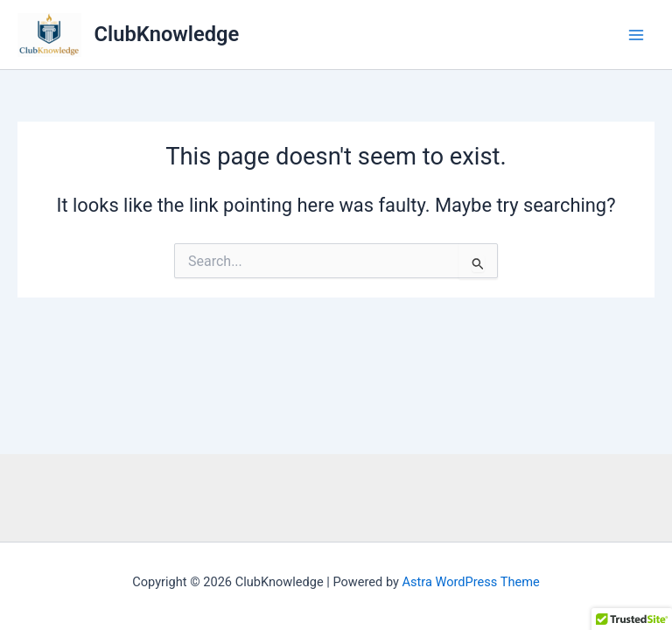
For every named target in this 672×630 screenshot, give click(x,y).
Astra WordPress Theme (471, 582)
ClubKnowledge (167, 34)
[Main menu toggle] (636, 35)
